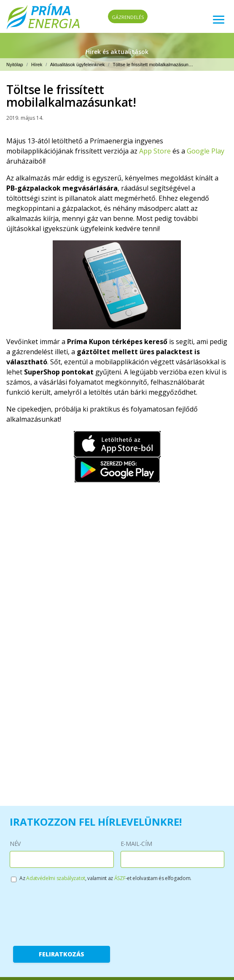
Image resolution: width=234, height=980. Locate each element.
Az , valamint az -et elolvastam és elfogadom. (105, 878)
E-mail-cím (136, 844)
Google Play (206, 151)
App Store (155, 151)
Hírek (37, 65)
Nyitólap (15, 65)
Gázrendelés (128, 17)
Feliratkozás (62, 954)
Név (15, 844)
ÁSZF (120, 878)
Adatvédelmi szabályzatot (56, 878)
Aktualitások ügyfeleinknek (78, 65)
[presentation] (77, 913)
